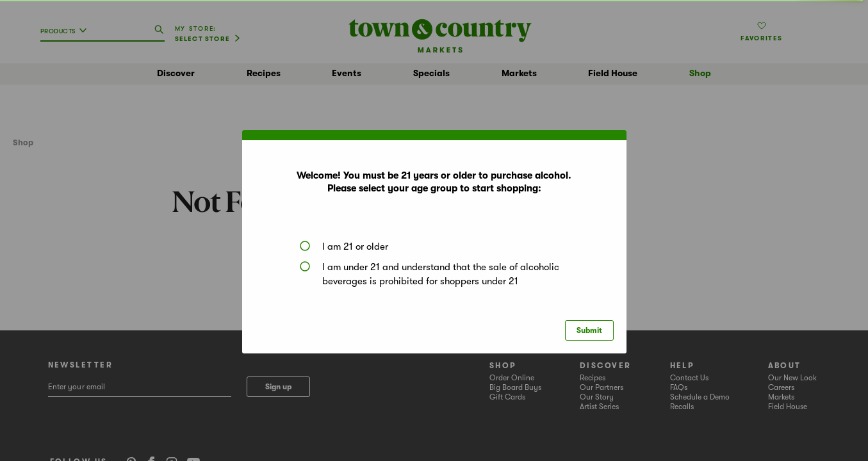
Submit (589, 330)
